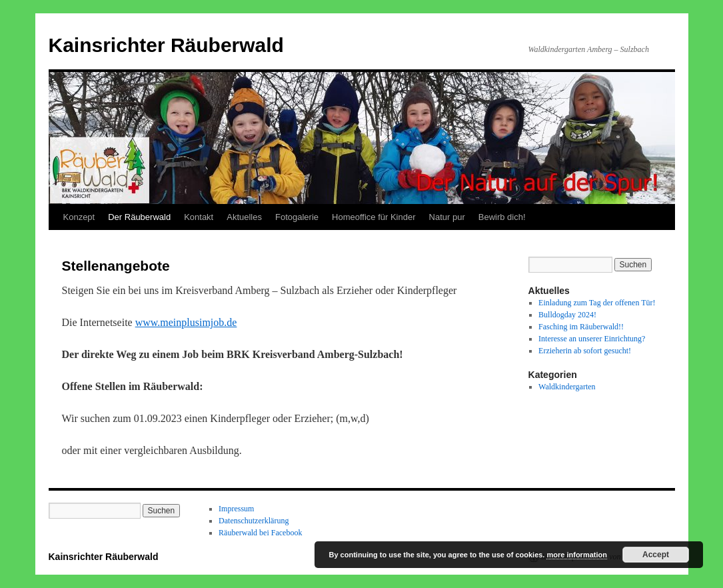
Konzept (79, 217)
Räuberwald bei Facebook (260, 533)
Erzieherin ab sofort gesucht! (585, 351)
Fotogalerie (297, 217)
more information (576, 555)
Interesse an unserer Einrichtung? (592, 339)
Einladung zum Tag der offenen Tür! (597, 303)
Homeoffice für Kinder (374, 217)
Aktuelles (244, 217)
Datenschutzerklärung (254, 521)
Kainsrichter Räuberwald (166, 45)
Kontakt (199, 217)
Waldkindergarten (567, 387)
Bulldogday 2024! (567, 315)
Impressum (236, 509)
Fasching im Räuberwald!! (581, 327)
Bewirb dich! (502, 217)
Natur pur (447, 217)
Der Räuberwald (139, 217)
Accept (656, 555)
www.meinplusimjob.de (186, 322)
